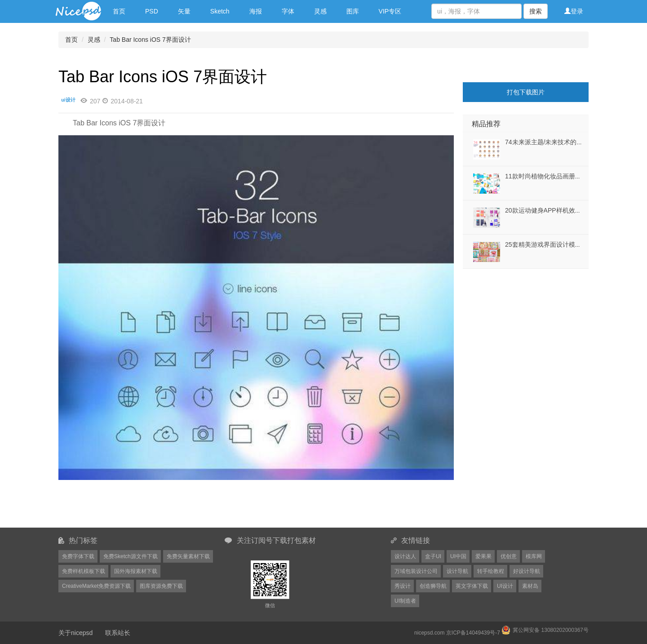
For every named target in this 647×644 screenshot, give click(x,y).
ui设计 (68, 100)
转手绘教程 (491, 571)
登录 (574, 11)
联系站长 (118, 633)
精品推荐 (486, 124)
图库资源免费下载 (161, 586)
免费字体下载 (78, 556)
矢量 (184, 11)
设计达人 (405, 556)
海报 (256, 11)
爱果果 (483, 556)
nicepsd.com (429, 633)
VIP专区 (390, 11)
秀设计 (403, 586)
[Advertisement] (519, 325)
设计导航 (457, 571)
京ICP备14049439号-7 (473, 633)
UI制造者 (405, 601)
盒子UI (433, 556)
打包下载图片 (526, 92)
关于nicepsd (75, 633)
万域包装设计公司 (416, 571)
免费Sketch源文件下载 (131, 556)
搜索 (536, 11)
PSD (152, 11)
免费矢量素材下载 (188, 556)
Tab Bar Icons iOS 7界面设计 (150, 40)
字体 (288, 11)
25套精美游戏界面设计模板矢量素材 (556, 244)
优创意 (509, 556)
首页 (119, 11)
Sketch (220, 11)
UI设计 (505, 586)
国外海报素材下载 (136, 571)
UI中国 (458, 556)
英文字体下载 (472, 586)
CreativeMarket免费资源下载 (96, 586)
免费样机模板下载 (84, 571)
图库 (353, 11)
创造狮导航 (433, 586)
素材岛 (530, 586)
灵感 (320, 11)
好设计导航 (527, 571)
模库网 (534, 556)
